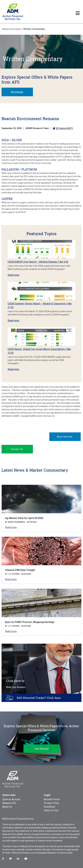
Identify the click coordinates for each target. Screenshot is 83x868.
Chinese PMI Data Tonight (20, 570)
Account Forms (52, 799)
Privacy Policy (51, 803)
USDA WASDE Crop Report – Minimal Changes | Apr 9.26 (38, 262)
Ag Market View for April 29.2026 (24, 518)
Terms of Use (51, 810)
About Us (7, 807)
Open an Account (11, 799)
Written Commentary (34, 29)
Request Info (9, 803)
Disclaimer (50, 807)
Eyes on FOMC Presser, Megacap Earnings (30, 622)
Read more (13, 275)
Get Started (17, 92)
